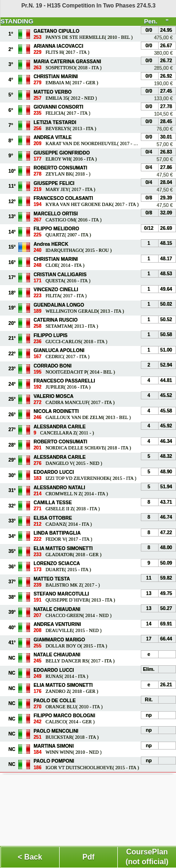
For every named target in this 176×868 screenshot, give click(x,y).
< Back (30, 857)
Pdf (89, 857)
